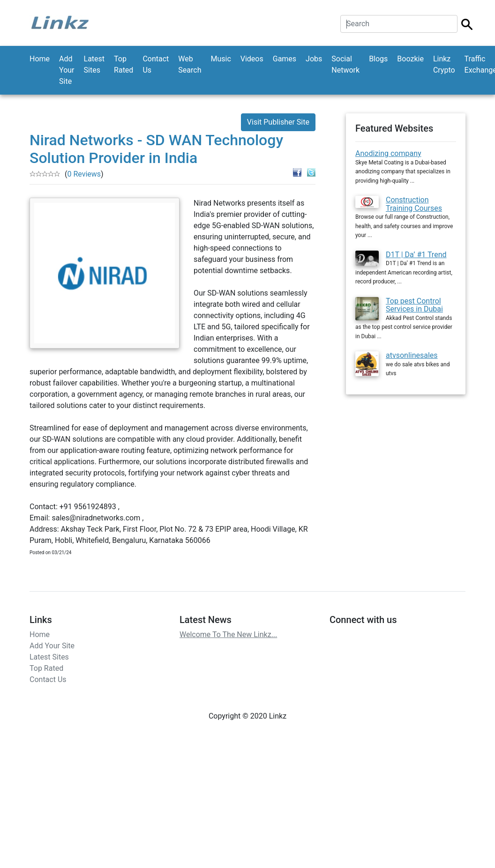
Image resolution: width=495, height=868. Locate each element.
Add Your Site (67, 70)
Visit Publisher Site (278, 122)
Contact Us (156, 64)
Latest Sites (94, 64)
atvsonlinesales (412, 355)
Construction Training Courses (414, 204)
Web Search (190, 64)
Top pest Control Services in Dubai (414, 305)
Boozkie (410, 59)
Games (285, 59)
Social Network (345, 64)
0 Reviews (84, 174)
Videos (252, 59)
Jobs (314, 59)
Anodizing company (388, 153)
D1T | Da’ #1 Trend (416, 255)
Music (221, 59)
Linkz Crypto (444, 64)
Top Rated (124, 64)
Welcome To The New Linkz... (228, 634)
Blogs (378, 59)
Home (40, 59)
